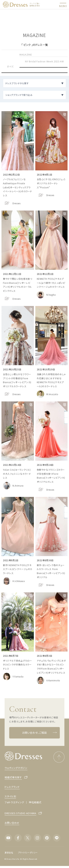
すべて (10, 67)
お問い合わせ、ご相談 (40, 733)
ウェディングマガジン (16, 768)
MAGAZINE (26, 54)
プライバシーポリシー (28, 852)
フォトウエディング (14, 802)
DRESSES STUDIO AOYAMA (20, 813)
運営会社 (9, 852)
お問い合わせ (12, 823)
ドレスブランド (12, 787)
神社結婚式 (35, 802)
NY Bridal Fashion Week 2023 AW (44, 61)
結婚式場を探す (13, 777)
